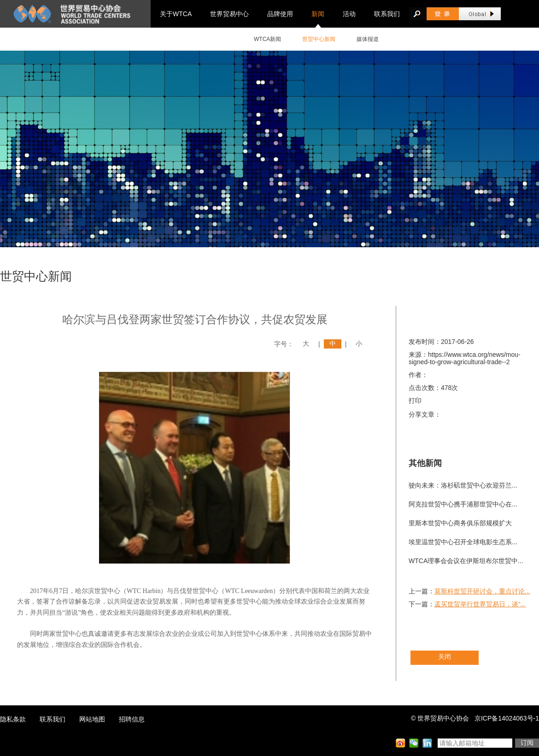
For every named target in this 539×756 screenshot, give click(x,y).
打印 (415, 401)
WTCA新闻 (267, 39)
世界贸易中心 (229, 14)
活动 (349, 14)
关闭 (445, 657)
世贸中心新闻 (319, 39)
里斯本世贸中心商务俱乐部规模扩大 (460, 523)
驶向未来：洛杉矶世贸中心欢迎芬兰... (463, 485)
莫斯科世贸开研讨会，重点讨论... (482, 591)
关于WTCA (176, 14)
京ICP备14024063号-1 (507, 718)
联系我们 (387, 14)
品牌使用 (280, 14)
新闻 (318, 14)
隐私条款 (13, 719)
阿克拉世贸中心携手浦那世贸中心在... (463, 504)
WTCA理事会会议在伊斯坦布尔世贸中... (466, 561)
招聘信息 (132, 719)
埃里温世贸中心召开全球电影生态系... (463, 542)
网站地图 (92, 719)
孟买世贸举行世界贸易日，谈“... (480, 604)
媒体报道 (368, 39)
